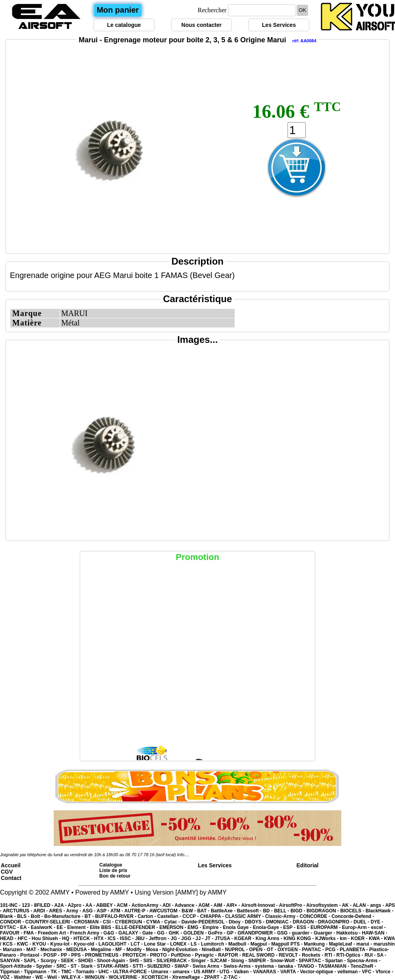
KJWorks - (327, 938)
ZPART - (214, 977)
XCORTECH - (157, 977)
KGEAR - (245, 938)
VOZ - (7, 977)
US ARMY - (207, 972)
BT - (90, 916)
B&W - (189, 911)
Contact (11, 878)
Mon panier (118, 10)
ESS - (304, 927)
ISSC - (127, 938)
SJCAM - (221, 961)
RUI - (371, 955)
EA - (25, 927)
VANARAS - (267, 972)
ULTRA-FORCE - (132, 972)
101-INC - (11, 905)
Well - (54, 977)
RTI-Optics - (351, 955)
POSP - (52, 955)
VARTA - (290, 972)
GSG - (284, 933)
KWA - (376, 938)
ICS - (114, 938)
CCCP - (191, 916)
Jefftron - (160, 938)
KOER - (360, 938)
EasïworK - (44, 927)
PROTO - (161, 955)
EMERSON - (173, 927)
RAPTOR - (230, 955)
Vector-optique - (319, 972)
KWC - (25, 944)
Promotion (197, 557)
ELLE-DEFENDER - (137, 927)
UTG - (227, 972)
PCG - (332, 950)
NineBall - (213, 950)
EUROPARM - (326, 927)
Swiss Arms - (208, 966)
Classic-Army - (282, 916)
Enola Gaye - (238, 927)
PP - (66, 955)
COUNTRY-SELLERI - (50, 922)
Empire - (213, 927)
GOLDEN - (196, 933)
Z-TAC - (232, 977)
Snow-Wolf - (284, 961)
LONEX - (181, 944)
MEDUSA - (79, 950)
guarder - (303, 933)
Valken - (244, 972)
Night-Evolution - (182, 950)
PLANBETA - (355, 950)
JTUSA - (224, 938)
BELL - (282, 911)
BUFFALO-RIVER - (117, 916)
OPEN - (258, 950)
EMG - (195, 927)
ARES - (58, 911)
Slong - (240, 961)
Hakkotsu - (349, 933)
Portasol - (32, 955)
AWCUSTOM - (166, 911)
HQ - (68, 938)
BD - (269, 911)
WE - (41, 977)
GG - (163, 933)
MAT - (34, 950)
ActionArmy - (147, 905)
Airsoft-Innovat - (260, 905)
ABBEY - (106, 905)
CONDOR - (13, 922)
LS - (196, 944)
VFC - (369, 972)
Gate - (150, 933)
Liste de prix (114, 870)
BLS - (24, 916)
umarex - (183, 972)
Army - (74, 911)
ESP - (290, 927)
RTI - (331, 955)
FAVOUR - (12, 933)
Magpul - (261, 944)
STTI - (140, 966)
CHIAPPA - (213, 916)
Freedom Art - (54, 933)
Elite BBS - (103, 927)
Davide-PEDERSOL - (205, 922)
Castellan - (170, 916)
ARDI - (41, 911)
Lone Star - (157, 944)
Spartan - (336, 961)
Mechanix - (53, 950)
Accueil (11, 865)
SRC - (64, 966)
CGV (7, 872)
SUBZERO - (161, 966)
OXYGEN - (290, 950)
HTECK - (84, 938)
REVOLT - (290, 955)
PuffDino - (183, 955)
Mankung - (316, 944)
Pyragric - (206, 955)
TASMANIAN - (335, 966)
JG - (176, 938)
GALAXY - (130, 933)
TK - (56, 972)
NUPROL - (237, 950)
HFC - (25, 938)
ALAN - (361, 905)
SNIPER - (259, 961)
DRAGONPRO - (336, 922)
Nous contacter (201, 25)
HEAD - (9, 938)
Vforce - (385, 972)
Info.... (183, 855)
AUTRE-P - (137, 911)
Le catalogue (124, 25)
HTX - (101, 938)
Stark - (89, 966)
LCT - (137, 944)
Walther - (24, 977)
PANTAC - (314, 950)
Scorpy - (51, 961)
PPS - (78, 955)
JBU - (142, 938)
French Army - (87, 933)
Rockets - (313, 955)
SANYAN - (12, 961)
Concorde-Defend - (353, 916)
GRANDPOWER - (257, 933)
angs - (378, 905)
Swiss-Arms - (239, 966)
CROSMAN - (89, 922)
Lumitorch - (215, 944)
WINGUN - (97, 977)
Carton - (148, 916)
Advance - (186, 905)
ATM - (117, 911)
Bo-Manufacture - (64, 916)
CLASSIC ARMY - (245, 916)
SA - (382, 955)
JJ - (200, 938)
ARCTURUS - (18, 911)
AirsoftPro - (292, 905)
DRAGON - (305, 922)
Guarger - (325, 933)
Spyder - (46, 966)
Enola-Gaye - (268, 927)
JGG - (188, 938)
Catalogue (111, 865)
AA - (91, 905)
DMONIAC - (279, 922)
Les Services (279, 25)
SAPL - (32, 961)
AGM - (206, 905)
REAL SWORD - (260, 955)
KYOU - (41, 944)
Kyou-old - (86, 944)
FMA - (31, 933)
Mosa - (154, 950)
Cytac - (173, 922)
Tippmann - (37, 972)
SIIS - (150, 961)
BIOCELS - (353, 911)
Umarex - (162, 972)
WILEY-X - (73, 977)
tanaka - (288, 966)
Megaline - (103, 950)
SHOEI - (87, 961)
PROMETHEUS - (104, 955)
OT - (272, 950)
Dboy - (237, 922)
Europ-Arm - (356, 927)
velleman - (350, 972)
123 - (28, 905)
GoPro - (217, 933)
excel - (378, 927)
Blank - (8, 916)
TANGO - (308, 966)
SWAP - (184, 966)
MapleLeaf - (343, 944)
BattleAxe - (224, 911)
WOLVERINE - (125, 977)
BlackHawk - (379, 911)
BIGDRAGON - (323, 911)
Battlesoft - (250, 911)
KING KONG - (299, 938)
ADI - (168, 905)
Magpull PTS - (288, 944)
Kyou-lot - (62, 944)
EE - (62, 927)
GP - (232, 933)
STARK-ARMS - (115, 966)
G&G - (111, 933)
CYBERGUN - (131, 922)
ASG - (89, 911)
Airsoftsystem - (324, 905)
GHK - (176, 933)
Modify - (136, 950)
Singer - (201, 961)
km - (345, 938)
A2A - (61, 905)
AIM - (220, 905)
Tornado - (87, 972)
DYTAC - (10, 927)
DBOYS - (255, 922)
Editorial (308, 865)
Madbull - (239, 944)
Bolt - (38, 916)
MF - (121, 950)
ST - (76, 966)
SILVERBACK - (174, 961)
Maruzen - (14, 950)
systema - (266, 966)
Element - (78, 927)
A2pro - (76, 905)
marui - (365, 944)
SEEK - (69, 961)
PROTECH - (136, 955)
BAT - (204, 911)
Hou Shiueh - (47, 938)
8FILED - (44, 905)
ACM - (124, 905)
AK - (347, 905)
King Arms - (270, 938)
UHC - (106, 972)
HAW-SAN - (374, 933)
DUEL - (362, 922)
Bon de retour (115, 876)
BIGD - (298, 911)
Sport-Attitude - (18, 966)
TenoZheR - (364, 966)
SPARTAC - (312, 961)
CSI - (109, 922)
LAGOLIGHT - (114, 944)
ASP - (104, 911)
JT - (210, 938)
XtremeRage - (188, 977)
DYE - (377, 922)
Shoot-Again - (113, 961)
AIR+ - (234, 905)
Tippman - (12, 972)
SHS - (136, 961)
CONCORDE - (316, 916)
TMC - (69, 972)
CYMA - (155, 922)
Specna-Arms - (364, 961)
